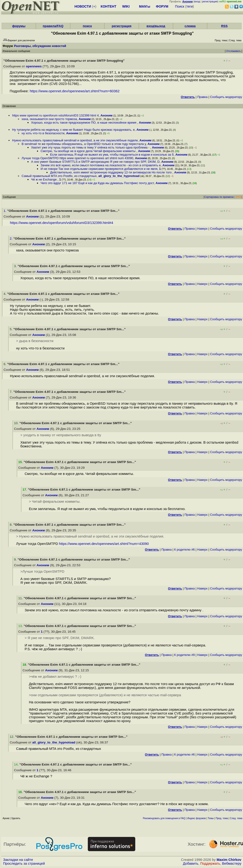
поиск (87, 26)
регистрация (210, 1)
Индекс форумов (196, 818)
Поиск (180, 6)
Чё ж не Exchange (44, 179)
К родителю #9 (185, 655)
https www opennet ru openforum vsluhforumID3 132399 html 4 (55, 115)
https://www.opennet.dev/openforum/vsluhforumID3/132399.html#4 (62, 223)
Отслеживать (233, 51)
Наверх (202, 229)
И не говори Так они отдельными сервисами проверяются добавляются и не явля (99, 169)
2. (12, 239)
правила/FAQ (53, 26)
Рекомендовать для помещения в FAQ (164, 818)
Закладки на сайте (18, 860)
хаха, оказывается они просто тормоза (49, 119)
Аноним (106, 115)
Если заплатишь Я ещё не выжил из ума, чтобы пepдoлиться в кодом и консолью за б (112, 155)
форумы (19, 26)
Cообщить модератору (226, 97)
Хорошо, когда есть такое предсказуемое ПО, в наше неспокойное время (84, 123)
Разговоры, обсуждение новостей (40, 46)
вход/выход (156, 26)
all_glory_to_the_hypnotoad (119, 176)
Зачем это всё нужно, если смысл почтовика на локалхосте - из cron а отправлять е (101, 165)
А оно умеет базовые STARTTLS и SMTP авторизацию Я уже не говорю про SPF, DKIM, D (95, 162)
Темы (211, 818)
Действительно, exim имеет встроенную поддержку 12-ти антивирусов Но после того (111, 172)
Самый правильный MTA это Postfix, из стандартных (59, 176)
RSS (224, 26)
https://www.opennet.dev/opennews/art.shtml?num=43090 (104, 544)
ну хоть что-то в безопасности (43, 133)
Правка (202, 97)
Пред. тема (222, 818)
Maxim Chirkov (229, 860)
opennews (34, 66)
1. (5, 211)
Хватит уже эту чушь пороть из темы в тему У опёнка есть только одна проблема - (91, 147)
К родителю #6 (185, 550)
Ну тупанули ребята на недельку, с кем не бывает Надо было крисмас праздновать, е (73, 130)
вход (197, 1)
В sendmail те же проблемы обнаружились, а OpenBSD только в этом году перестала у (84, 144)
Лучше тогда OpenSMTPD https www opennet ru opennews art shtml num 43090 (77, 158)
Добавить (191, 863)
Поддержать (210, 863)
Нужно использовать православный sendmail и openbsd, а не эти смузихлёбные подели (75, 140)
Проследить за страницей (24, 863)
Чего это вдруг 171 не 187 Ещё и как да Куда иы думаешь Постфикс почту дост (97, 183)
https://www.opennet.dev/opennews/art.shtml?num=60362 (75, 91)
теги (189, 6)
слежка (190, 26)
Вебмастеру (232, 863)
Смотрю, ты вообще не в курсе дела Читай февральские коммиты (88, 151)
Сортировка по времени (219, 197)
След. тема (236, 818)
